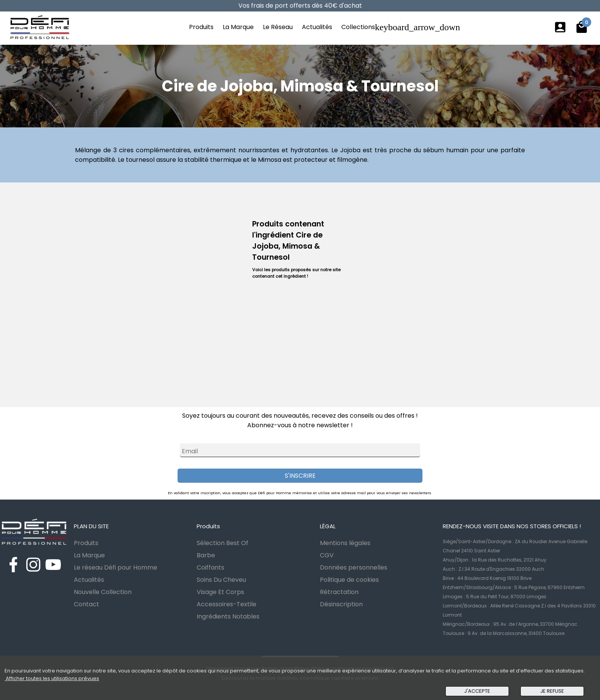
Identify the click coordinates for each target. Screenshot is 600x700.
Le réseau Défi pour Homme (116, 567)
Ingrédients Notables (228, 616)
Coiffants (210, 567)
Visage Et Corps (220, 592)
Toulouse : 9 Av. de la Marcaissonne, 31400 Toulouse (504, 633)
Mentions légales (345, 543)
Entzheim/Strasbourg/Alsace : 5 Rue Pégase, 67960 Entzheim (514, 587)
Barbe (206, 555)
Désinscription (341, 604)
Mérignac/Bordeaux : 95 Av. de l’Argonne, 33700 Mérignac (510, 624)
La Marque (238, 27)
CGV (327, 555)
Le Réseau (278, 27)
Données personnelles (354, 567)
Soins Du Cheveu (221, 580)
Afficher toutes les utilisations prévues (52, 678)
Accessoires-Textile (227, 604)
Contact (86, 604)
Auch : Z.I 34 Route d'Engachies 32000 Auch (493, 569)
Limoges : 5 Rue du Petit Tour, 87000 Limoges (495, 597)
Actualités (317, 27)
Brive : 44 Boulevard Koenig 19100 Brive (487, 578)
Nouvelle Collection (103, 592)
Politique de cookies (349, 580)
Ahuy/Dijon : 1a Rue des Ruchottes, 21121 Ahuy (495, 560)
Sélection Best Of (223, 543)
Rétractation (339, 592)
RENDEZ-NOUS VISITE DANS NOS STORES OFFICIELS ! (512, 526)
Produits (201, 27)
